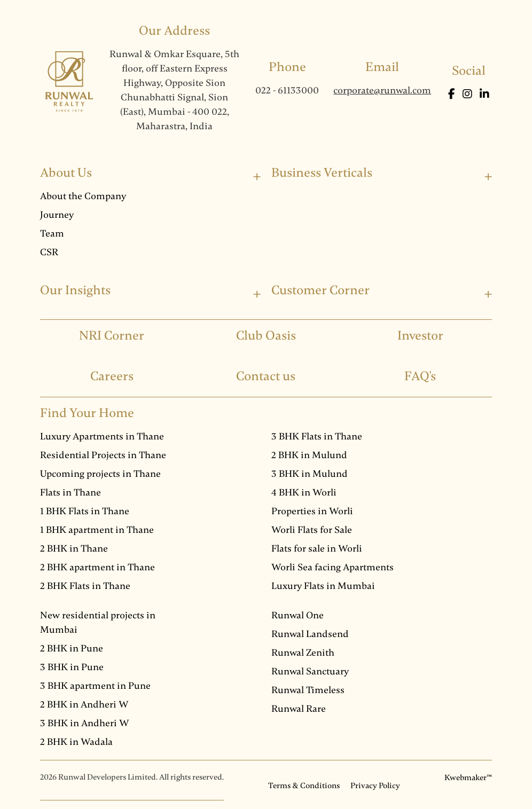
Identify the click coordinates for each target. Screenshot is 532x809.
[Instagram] (468, 94)
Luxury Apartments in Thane (102, 436)
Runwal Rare (299, 709)
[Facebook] (453, 94)
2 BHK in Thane (74, 548)
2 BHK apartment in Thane (97, 567)
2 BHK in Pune (72, 648)
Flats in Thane (71, 492)
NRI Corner (112, 336)
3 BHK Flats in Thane (317, 436)
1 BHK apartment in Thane (97, 530)
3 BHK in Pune (72, 667)
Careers (112, 376)
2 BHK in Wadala (76, 742)
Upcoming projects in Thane (100, 474)
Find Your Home (87, 413)
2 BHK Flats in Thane (85, 586)
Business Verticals (322, 173)
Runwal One (298, 615)
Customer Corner (320, 290)
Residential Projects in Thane (103, 455)
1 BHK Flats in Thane (85, 511)
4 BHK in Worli (304, 492)
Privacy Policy (375, 786)
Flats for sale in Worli (317, 548)
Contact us (266, 376)
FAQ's (420, 376)
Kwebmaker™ (468, 777)
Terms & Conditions (304, 786)
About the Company (83, 196)
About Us (66, 173)
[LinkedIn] (484, 94)
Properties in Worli (312, 511)
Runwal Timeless (308, 690)
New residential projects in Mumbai (98, 622)
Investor (420, 336)
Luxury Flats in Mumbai (323, 586)
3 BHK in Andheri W (85, 723)
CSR (49, 252)
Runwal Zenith (303, 653)
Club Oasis (266, 336)
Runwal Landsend (310, 634)
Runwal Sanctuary (310, 671)
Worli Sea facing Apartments (332, 567)
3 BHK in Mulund (310, 474)
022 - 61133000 (287, 90)
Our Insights (75, 290)
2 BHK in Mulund (309, 455)
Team (52, 233)
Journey (57, 215)
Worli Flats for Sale (312, 530)
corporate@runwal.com (382, 90)
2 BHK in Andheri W (84, 704)
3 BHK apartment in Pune (95, 686)
